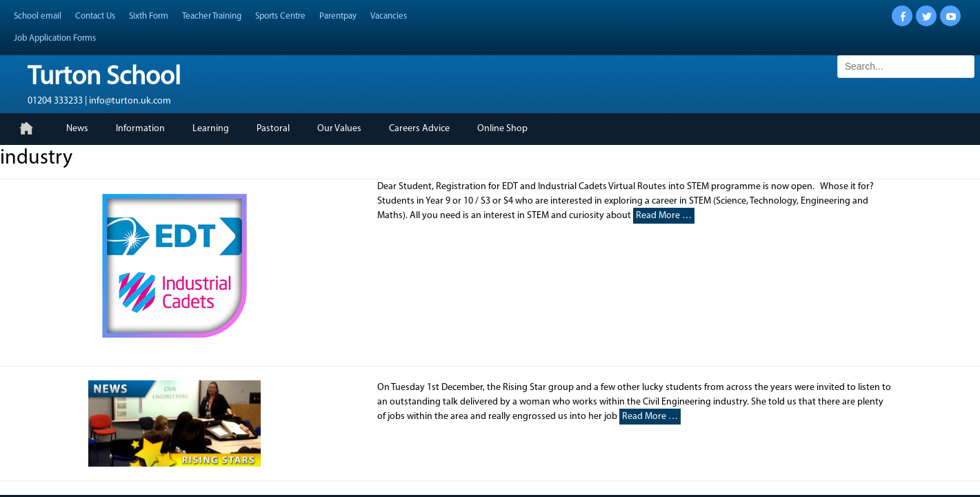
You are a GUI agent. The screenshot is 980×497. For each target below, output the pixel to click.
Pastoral (273, 129)
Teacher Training (212, 16)
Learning (211, 129)
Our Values (339, 129)
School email (38, 16)
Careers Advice (419, 129)
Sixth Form (149, 16)
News (77, 129)
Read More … (664, 216)
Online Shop (502, 129)
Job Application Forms (55, 38)
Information (140, 129)
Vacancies (389, 16)
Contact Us (95, 16)
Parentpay (338, 16)
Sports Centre (280, 16)
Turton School (104, 78)
